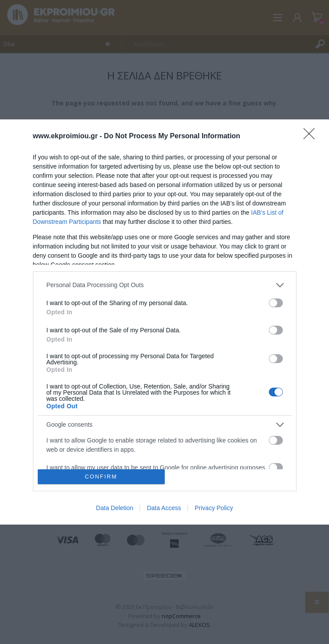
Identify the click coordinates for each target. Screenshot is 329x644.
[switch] (276, 303)
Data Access (164, 508)
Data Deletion (115, 508)
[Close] (312, 137)
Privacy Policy (214, 508)
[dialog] (164, 322)
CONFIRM (101, 477)
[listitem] (165, 285)
